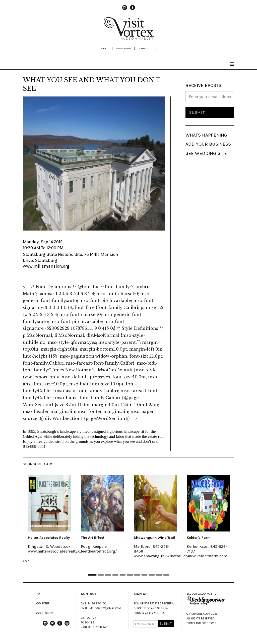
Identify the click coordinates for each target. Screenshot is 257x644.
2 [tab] (101, 575)
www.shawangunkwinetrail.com (163, 556)
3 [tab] (108, 575)
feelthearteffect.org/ (99, 551)
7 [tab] (137, 575)
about (105, 48)
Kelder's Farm (199, 538)
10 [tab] (159, 575)
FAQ (38, 594)
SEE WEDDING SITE (206, 153)
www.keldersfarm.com (207, 556)
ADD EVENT (42, 604)
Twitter (52, 625)
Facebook (133, 10)
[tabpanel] (49, 518)
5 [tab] (123, 575)
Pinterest (67, 625)
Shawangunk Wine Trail (154, 538)
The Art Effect (93, 538)
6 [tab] (130, 575)
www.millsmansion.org (46, 266)
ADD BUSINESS (45, 613)
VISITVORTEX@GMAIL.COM (105, 608)
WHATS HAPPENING (206, 135)
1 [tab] (92, 575)
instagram (125, 10)
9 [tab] (152, 575)
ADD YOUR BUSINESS (208, 144)
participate (123, 48)
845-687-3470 (97, 604)
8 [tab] (144, 575)
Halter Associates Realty (49, 538)
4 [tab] (115, 575)
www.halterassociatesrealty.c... (55, 551)
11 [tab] (166, 575)
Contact (143, 48)
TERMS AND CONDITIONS (201, 623)
